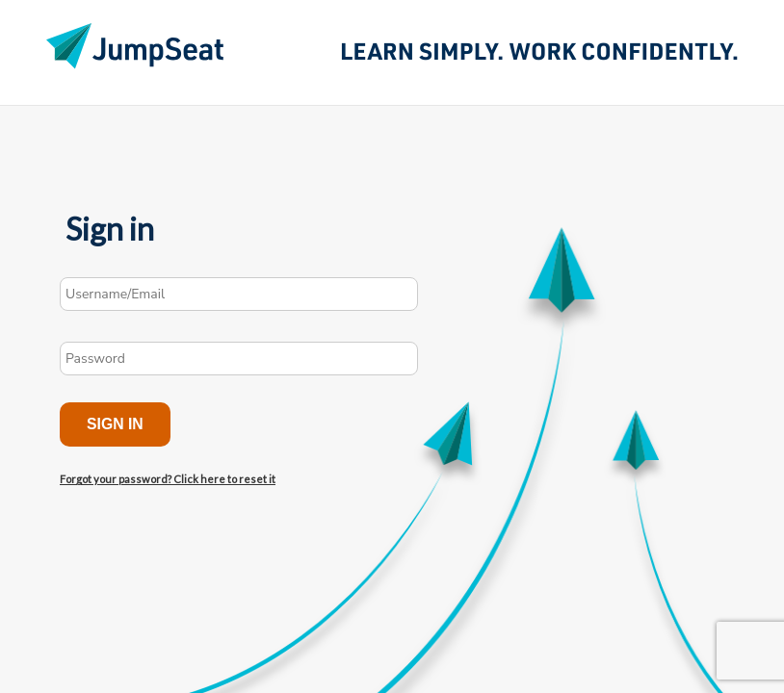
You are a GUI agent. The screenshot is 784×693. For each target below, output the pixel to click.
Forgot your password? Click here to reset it (168, 479)
